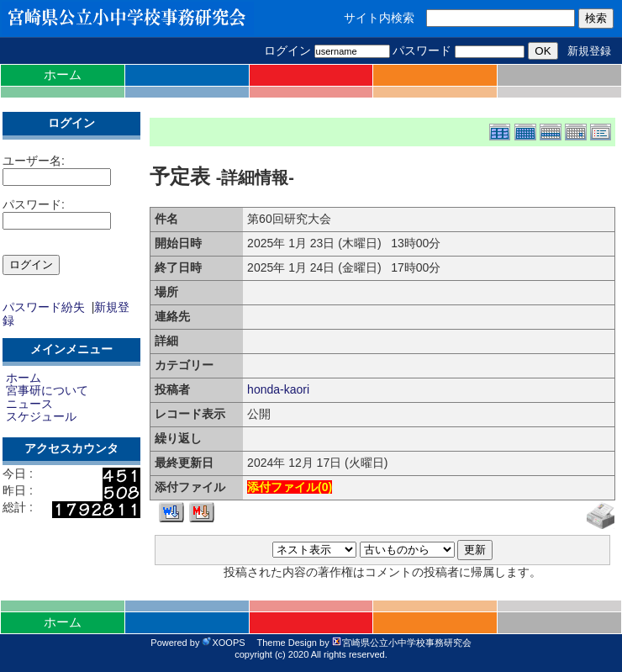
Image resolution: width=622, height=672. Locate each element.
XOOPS (223, 643)
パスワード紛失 (44, 307)
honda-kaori (278, 389)
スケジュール (41, 416)
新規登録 (589, 51)
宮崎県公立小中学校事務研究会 (402, 643)
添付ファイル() (290, 487)
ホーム (63, 74)
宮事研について (47, 390)
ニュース (29, 404)
